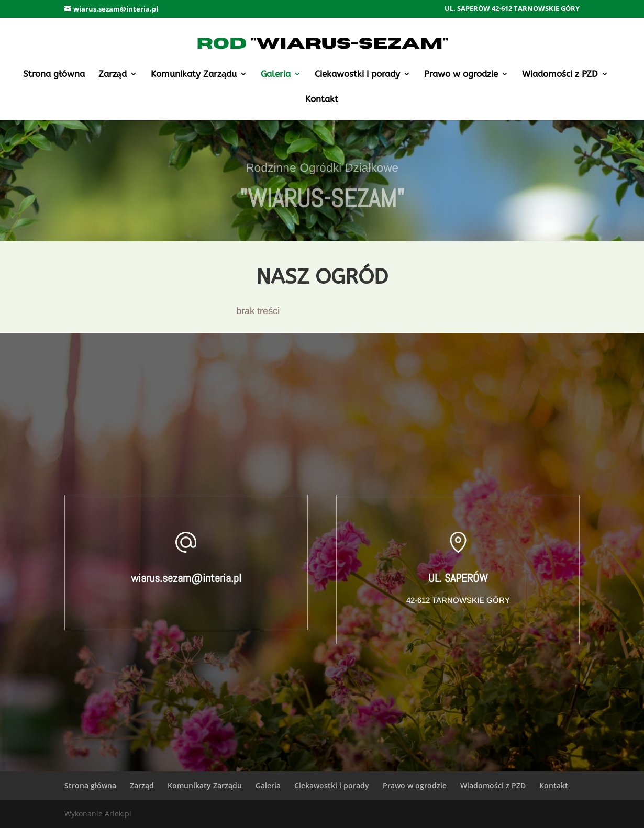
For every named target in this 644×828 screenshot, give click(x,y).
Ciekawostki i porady (357, 75)
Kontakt (322, 100)
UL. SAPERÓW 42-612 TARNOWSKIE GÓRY (512, 9)
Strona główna (54, 75)
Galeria (276, 75)
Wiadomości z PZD (560, 75)
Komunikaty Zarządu (194, 75)
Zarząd (113, 75)
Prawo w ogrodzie (461, 75)
